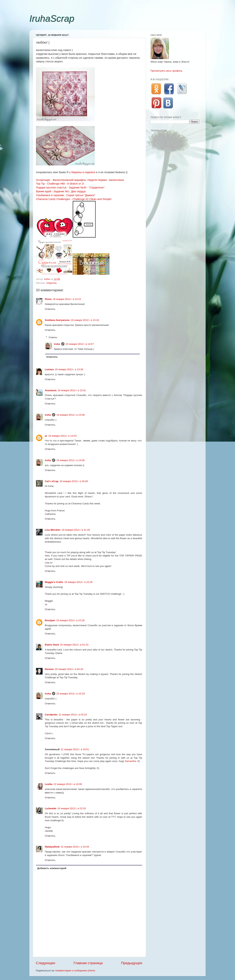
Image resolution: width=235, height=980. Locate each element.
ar (46, 436)
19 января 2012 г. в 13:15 (67, 299)
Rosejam (50, 620)
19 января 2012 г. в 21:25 (76, 530)
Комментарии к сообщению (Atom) (75, 971)
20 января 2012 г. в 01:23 (74, 645)
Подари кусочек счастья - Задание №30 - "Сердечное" (70, 187)
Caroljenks (51, 715)
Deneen (49, 669)
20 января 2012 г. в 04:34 (69, 669)
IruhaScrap (52, 19)
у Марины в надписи (82, 172)
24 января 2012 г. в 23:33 (72, 808)
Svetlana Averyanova (57, 320)
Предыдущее (132, 963)
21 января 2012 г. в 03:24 (73, 715)
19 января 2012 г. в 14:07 (80, 344)
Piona (48, 299)
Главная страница (88, 963)
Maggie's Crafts (54, 582)
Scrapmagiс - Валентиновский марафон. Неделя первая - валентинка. (80, 180)
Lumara (49, 369)
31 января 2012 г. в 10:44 (75, 847)
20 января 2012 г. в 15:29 (70, 694)
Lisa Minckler (53, 530)
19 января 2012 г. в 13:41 (72, 390)
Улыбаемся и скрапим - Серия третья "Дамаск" (66, 195)
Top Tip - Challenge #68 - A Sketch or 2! (60, 184)
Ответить (50, 309)
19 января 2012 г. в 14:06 (70, 460)
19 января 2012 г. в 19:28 (74, 481)
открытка (51, 283)
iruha (57, 344)
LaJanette (51, 808)
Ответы (53, 337)
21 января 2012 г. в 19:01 (75, 749)
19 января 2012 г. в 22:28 (70, 620)
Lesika (49, 784)
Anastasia (51, 390)
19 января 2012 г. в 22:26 (78, 582)
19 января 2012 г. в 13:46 (70, 415)
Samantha (131, 761)
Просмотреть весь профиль (167, 71)
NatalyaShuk (52, 847)
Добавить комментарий (52, 868)
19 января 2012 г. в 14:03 (62, 436)
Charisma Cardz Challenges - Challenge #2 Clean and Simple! (74, 199)
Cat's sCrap (52, 481)
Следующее (46, 963)
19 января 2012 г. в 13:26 (69, 369)
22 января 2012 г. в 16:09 (68, 784)
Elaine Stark (52, 645)
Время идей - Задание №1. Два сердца (61, 191)
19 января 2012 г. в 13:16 (85, 320)
